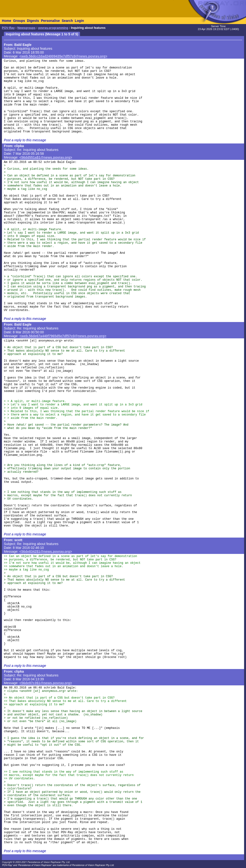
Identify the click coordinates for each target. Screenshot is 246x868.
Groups (19, 21)
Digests (33, 21)
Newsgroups (26, 28)
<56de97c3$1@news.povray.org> (46, 683)
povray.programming (53, 28)
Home (7, 21)
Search (67, 21)
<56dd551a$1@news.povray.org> (46, 157)
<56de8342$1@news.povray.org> (46, 552)
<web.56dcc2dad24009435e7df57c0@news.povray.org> (63, 56)
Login (79, 21)
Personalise (50, 21)
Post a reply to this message (25, 140)
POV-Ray (8, 28)
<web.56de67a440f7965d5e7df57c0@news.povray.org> (63, 336)
